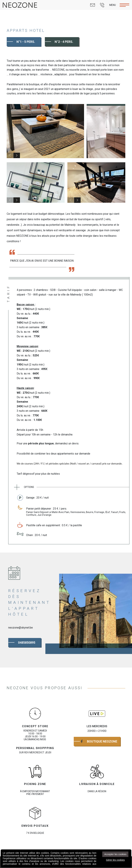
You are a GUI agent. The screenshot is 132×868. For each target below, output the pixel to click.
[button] (17, 155)
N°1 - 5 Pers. (26, 42)
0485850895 (27, 643)
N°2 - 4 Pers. (64, 42)
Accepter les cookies (115, 854)
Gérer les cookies (115, 860)
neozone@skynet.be (21, 628)
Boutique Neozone (99, 741)
